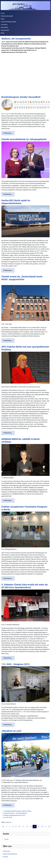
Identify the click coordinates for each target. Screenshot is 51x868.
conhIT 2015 (8, 817)
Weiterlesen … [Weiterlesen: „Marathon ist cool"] (8, 805)
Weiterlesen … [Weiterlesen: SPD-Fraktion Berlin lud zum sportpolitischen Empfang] (8, 433)
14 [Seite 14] (35, 827)
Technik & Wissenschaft (8, 22)
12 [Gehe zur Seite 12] (27, 827)
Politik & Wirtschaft (7, 16)
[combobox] (12, 839)
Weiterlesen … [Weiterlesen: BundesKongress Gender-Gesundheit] (8, 133)
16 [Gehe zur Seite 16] (42, 827)
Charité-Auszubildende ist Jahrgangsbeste (24, 139)
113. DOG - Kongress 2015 (15, 664)
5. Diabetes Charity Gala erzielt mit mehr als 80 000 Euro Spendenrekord (25, 586)
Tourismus (4, 25)
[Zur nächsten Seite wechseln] (46, 827)
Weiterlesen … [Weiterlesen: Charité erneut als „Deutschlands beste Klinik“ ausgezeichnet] (8, 341)
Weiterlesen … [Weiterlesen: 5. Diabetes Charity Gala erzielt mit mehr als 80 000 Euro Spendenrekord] (8, 658)
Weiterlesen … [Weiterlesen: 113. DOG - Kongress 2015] (8, 725)
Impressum (7, 851)
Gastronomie (5, 30)
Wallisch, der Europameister (16, 39)
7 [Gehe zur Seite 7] (10, 827)
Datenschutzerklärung (10, 854)
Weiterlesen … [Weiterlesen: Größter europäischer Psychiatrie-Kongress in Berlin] (8, 578)
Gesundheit (4, 27)
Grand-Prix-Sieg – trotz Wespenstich (16, 813)
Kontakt (5, 857)
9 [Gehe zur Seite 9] (16, 827)
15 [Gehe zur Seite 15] (38, 827)
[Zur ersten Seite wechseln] (3, 827)
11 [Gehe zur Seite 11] (23, 827)
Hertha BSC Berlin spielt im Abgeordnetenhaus (16, 202)
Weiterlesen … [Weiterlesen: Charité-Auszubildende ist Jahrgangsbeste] (8, 194)
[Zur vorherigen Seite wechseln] (7, 827)
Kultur (3, 19)
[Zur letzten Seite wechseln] (49, 827)
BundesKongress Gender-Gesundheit (21, 97)
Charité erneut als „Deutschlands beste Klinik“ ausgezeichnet (22, 278)
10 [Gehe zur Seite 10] (19, 827)
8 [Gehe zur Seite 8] (13, 827)
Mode (3, 33)
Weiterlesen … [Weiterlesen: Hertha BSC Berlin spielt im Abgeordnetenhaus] (8, 270)
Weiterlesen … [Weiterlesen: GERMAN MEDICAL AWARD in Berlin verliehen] (8, 500)
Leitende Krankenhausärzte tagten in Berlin (18, 811)
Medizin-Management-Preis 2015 (15, 815)
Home (3, 13)
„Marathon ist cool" (12, 731)
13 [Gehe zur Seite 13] (31, 827)
